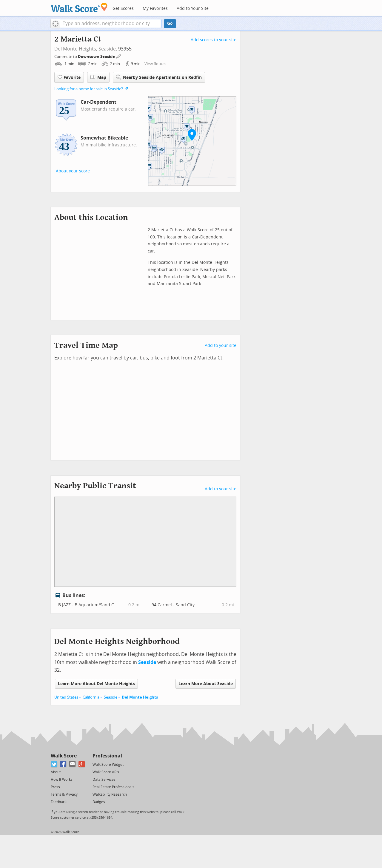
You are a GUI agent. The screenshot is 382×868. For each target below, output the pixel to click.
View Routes (155, 64)
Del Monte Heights (140, 697)
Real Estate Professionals (113, 787)
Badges (99, 802)
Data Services (104, 780)
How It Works (62, 780)
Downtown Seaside (97, 57)
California (91, 697)
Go (170, 23)
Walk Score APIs (106, 772)
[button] (55, 24)
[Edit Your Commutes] (119, 56)
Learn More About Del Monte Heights (96, 684)
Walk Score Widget (108, 765)
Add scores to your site (214, 40)
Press (55, 787)
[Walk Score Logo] (79, 7)
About (56, 772)
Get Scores (123, 9)
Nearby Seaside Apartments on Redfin (159, 77)
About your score (73, 171)
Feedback (59, 802)
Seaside (107, 49)
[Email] (73, 764)
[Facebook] (63, 764)
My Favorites (155, 9)
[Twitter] (54, 764)
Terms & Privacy (64, 794)
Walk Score (64, 756)
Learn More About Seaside (206, 684)
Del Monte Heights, (76, 49)
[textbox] (111, 24)
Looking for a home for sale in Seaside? (89, 89)
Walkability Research (110, 794)
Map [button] (98, 77)
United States (66, 697)
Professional (107, 756)
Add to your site (221, 346)
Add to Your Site (193, 9)
